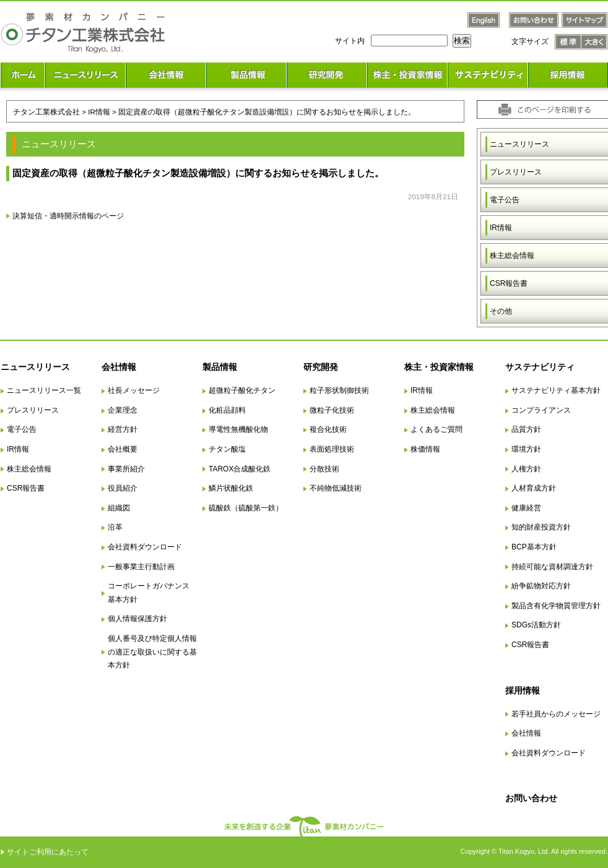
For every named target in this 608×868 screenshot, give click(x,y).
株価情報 (425, 449)
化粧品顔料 (227, 410)
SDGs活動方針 (536, 625)
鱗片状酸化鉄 (231, 488)
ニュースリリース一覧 (44, 390)
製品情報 (220, 367)
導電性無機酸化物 (238, 429)
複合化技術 (328, 429)
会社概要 (123, 449)
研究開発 (321, 367)
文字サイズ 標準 (568, 42)
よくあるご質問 (436, 429)
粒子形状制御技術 (339, 390)
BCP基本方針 (534, 547)
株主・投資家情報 (439, 367)
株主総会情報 (29, 469)
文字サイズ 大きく (594, 42)
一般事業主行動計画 (141, 567)
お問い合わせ (531, 798)
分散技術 (324, 469)
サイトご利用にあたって (48, 852)
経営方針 (123, 429)
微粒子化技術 (332, 410)
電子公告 (22, 429)
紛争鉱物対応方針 (541, 586)
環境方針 (526, 449)
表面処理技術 (332, 449)
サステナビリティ (540, 367)
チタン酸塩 (227, 449)
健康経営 (526, 508)
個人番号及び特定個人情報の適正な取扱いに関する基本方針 (152, 652)
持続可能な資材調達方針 (552, 567)
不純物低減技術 (336, 488)
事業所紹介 (126, 469)
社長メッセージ (134, 390)
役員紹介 (123, 488)
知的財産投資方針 (541, 527)
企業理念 (123, 410)
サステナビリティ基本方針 (556, 390)
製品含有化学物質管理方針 (556, 606)
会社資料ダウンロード (145, 547)
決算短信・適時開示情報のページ (68, 216)
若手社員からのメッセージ (556, 714)
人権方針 (526, 469)
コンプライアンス (541, 410)
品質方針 (526, 429)
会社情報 (119, 367)
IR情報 (18, 449)
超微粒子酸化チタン (242, 390)
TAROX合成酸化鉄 (240, 469)
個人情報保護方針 (137, 619)
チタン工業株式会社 (46, 112)
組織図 (119, 508)
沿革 (115, 527)
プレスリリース (33, 410)
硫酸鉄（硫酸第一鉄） (246, 508)
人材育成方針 (534, 488)
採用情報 (523, 690)
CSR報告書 (26, 488)
